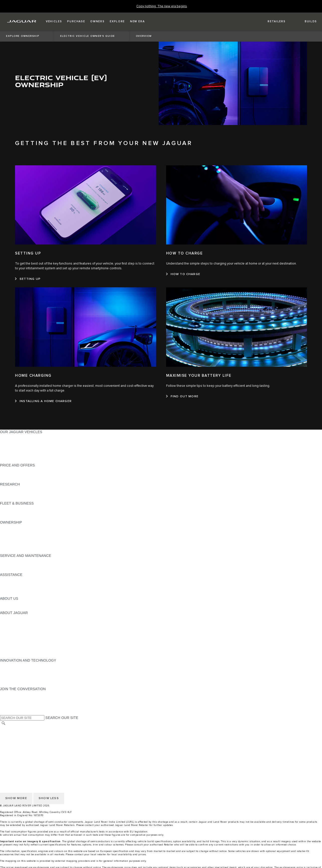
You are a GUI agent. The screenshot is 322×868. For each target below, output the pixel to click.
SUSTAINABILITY (14, 608)
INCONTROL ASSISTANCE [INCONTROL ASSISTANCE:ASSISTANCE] (22, 594)
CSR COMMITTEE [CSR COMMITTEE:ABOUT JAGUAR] (15, 646)
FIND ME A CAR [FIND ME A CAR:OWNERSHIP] (13, 541)
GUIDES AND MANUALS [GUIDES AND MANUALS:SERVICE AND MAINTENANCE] (20, 565)
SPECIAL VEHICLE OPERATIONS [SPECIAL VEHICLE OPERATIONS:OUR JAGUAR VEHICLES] (28, 441)
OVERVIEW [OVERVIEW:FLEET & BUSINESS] (10, 508)
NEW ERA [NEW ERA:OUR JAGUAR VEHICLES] (8, 460)
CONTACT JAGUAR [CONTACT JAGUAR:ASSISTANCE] (16, 584)
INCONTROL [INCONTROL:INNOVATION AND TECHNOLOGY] (11, 665)
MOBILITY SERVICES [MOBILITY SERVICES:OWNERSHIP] (18, 537)
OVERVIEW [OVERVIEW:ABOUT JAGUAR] (10, 617)
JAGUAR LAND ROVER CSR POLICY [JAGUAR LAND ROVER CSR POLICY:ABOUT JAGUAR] (31, 637)
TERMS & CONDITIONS (20, 738)
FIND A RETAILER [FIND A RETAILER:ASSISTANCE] (15, 589)
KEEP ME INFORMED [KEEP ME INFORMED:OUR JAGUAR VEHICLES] (18, 456)
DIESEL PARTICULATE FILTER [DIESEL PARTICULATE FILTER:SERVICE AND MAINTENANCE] (25, 570)
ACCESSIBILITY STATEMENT (24, 757)
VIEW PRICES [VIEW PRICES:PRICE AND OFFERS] (12, 479)
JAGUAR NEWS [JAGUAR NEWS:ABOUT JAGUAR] (13, 622)
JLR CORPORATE (15, 752)
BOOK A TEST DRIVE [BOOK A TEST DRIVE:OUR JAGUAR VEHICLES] (18, 451)
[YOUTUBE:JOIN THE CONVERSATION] (11, 698)
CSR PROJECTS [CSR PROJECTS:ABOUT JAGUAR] (14, 641)
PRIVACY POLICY (15, 748)
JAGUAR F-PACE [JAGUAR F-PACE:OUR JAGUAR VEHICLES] (14, 437)
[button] (54, 22)
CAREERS (9, 733)
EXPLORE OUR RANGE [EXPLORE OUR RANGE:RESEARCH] (20, 489)
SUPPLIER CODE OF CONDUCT (27, 679)
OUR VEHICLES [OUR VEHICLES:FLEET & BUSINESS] (13, 513)
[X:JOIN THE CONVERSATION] (4, 708)
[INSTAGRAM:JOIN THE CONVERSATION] (13, 694)
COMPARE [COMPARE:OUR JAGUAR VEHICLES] (9, 446)
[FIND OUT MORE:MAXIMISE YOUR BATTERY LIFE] (182, 397)
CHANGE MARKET (16, 728)
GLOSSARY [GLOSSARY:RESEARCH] (10, 499)
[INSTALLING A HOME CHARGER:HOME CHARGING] (43, 401)
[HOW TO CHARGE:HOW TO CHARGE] (183, 274)
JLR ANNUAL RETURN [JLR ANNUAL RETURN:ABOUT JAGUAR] (19, 651)
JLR (3, 603)
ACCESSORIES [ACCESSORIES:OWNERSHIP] (13, 546)
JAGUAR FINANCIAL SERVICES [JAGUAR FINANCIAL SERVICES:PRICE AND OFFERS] (27, 470)
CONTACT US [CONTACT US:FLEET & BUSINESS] (12, 518)
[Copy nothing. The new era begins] (162, 6)
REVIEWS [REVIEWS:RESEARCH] (8, 494)
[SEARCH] (4, 723)
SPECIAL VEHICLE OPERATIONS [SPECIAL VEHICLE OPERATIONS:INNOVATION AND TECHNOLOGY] (28, 670)
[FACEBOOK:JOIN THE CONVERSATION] (12, 703)
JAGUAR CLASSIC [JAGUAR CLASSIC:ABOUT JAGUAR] (15, 627)
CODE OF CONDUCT (18, 675)
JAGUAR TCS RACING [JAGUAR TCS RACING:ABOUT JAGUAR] (19, 632)
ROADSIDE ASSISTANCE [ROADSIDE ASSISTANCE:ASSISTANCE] (21, 579)
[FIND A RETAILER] (272, 22)
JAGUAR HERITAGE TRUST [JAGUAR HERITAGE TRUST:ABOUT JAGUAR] (23, 656)
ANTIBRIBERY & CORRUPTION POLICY (33, 684)
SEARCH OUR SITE (62, 718)
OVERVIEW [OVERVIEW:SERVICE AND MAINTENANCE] (10, 560)
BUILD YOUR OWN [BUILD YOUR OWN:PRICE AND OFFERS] (16, 475)
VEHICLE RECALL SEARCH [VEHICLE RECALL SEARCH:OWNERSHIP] (23, 551)
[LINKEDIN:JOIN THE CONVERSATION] (10, 713)
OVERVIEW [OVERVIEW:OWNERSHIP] (10, 527)
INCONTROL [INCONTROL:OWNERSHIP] (11, 532)
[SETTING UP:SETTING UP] (28, 279)
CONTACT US (12, 743)
